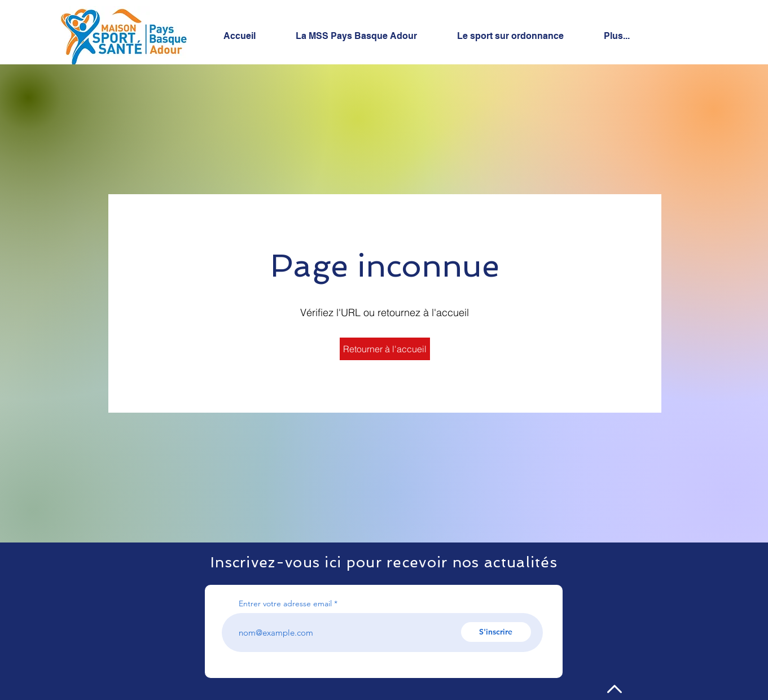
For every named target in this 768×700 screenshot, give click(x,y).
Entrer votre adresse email (285, 603)
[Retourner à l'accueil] (385, 349)
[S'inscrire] (496, 632)
